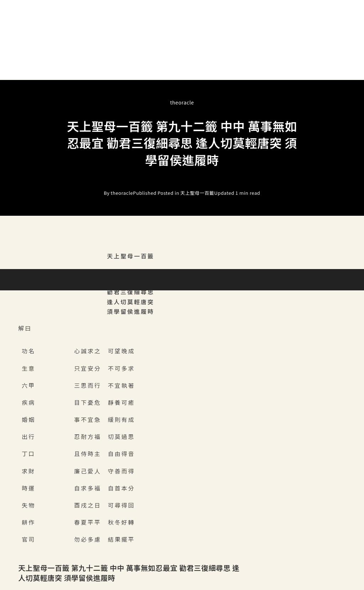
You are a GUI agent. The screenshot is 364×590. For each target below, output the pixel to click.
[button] (182, 69)
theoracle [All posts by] (182, 102)
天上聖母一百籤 (197, 193)
